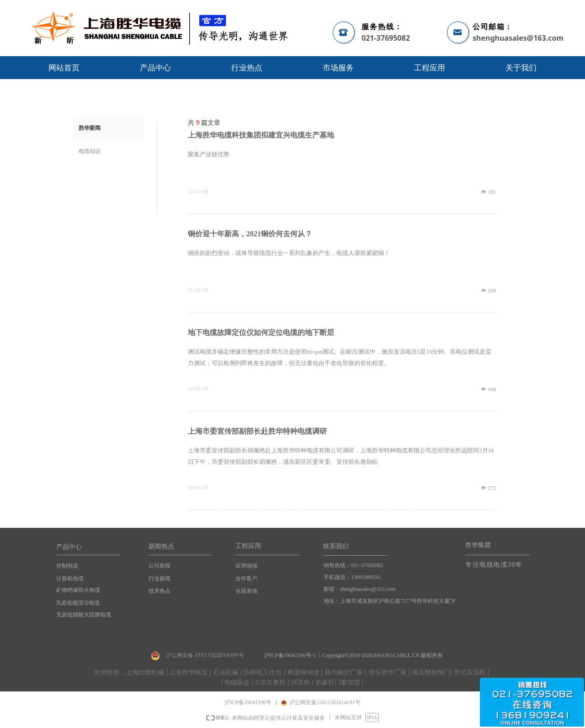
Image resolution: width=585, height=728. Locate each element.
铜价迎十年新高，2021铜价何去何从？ (250, 234)
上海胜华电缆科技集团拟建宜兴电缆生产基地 (261, 135)
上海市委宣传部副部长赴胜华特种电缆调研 (257, 431)
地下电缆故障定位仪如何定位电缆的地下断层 (261, 332)
